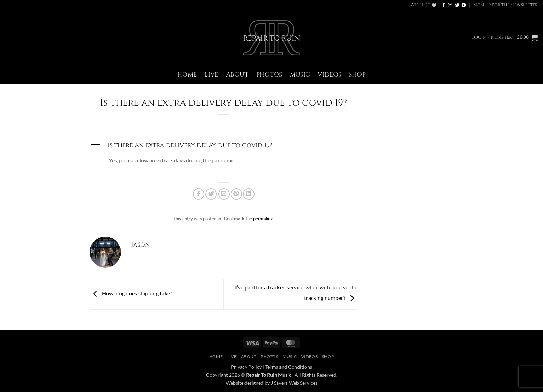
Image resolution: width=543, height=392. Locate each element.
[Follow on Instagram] (450, 6)
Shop (357, 75)
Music (300, 75)
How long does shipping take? (131, 293)
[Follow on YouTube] (464, 6)
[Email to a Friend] (224, 194)
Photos (269, 75)
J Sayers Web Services (294, 383)
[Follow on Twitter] (457, 6)
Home (187, 75)
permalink (263, 219)
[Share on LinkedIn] (249, 194)
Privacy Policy (246, 367)
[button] (506, 5)
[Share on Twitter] (211, 194)
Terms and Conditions (289, 367)
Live (211, 75)
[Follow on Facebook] (444, 6)
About (237, 75)
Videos (329, 75)
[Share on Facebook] (199, 194)
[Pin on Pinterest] (236, 194)
